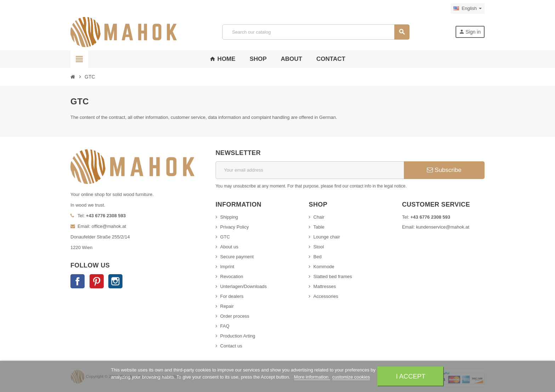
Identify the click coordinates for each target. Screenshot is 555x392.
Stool (319, 247)
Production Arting (238, 336)
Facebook (78, 281)
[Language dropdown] (468, 8)
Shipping (229, 217)
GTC (225, 237)
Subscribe (444, 170)
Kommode (324, 267)
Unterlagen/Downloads (244, 286)
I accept (411, 376)
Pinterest (97, 281)
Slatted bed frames (333, 276)
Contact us (231, 346)
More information (312, 377)
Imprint (227, 267)
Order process (235, 316)
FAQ (225, 326)
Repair (227, 306)
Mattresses (325, 286)
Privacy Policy (234, 227)
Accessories (326, 296)
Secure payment (237, 257)
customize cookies (351, 377)
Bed (317, 257)
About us (229, 247)
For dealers (232, 296)
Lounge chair (327, 237)
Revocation (232, 276)
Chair (319, 217)
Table (319, 227)
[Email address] (310, 170)
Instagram (115, 281)
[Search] (316, 32)
